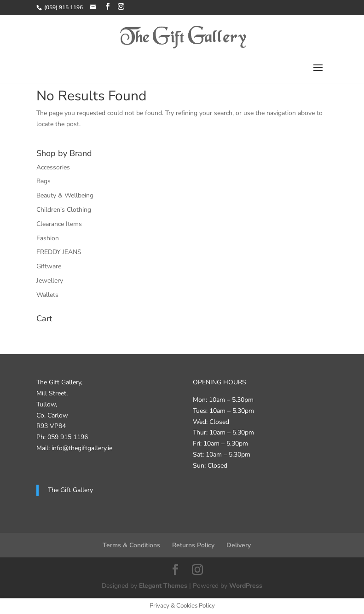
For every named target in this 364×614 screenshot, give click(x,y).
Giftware (49, 266)
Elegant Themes (163, 586)
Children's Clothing (64, 210)
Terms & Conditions (131, 545)
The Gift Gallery (70, 490)
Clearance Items (59, 224)
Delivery (239, 545)
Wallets (47, 295)
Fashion (48, 238)
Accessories (53, 167)
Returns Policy (193, 545)
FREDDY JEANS (59, 252)
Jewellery (50, 281)
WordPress (246, 586)
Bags (43, 181)
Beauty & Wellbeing (65, 195)
